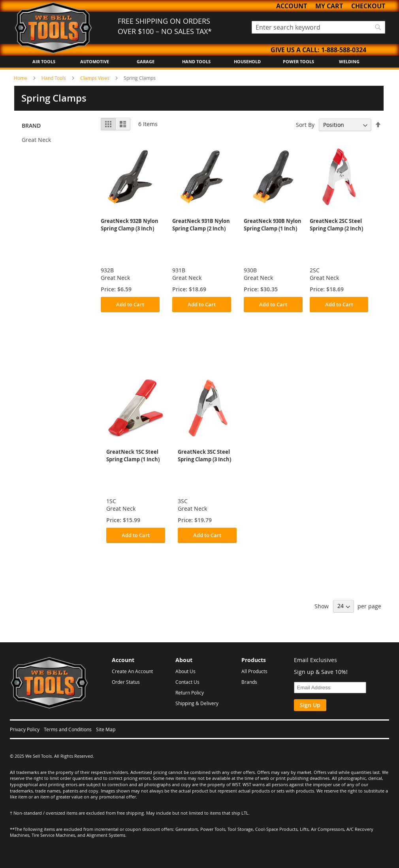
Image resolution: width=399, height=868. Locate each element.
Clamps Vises (95, 78)
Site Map (106, 729)
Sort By (305, 125)
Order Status (126, 682)
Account (292, 6)
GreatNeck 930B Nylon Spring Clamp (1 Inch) (273, 225)
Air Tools (44, 61)
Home (21, 78)
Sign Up (310, 705)
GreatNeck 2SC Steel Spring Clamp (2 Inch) (336, 225)
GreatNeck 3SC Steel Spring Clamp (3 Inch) (204, 456)
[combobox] (318, 27)
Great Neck (36, 140)
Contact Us (187, 682)
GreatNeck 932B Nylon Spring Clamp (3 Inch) (130, 225)
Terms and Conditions (68, 729)
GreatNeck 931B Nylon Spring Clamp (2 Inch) (201, 225)
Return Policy (190, 693)
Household (247, 61)
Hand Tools (196, 61)
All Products (254, 671)
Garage (146, 61)
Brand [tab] (31, 125)
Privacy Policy (25, 729)
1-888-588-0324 (344, 50)
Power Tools (298, 61)
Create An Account (132, 671)
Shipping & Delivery (197, 703)
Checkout (368, 6)
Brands (249, 682)
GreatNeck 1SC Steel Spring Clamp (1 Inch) (133, 456)
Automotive (95, 61)
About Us (185, 671)
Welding (349, 61)
